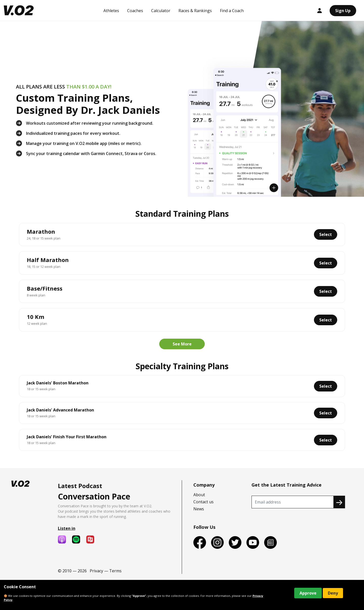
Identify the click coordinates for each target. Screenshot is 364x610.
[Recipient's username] (293, 502)
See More (182, 344)
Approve (308, 593)
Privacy (96, 571)
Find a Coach (232, 11)
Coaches (135, 11)
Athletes (111, 11)
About (199, 495)
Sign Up (343, 11)
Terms (115, 571)
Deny (333, 593)
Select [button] (326, 234)
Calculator (161, 11)
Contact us (203, 502)
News (199, 509)
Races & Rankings (195, 11)
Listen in (67, 528)
